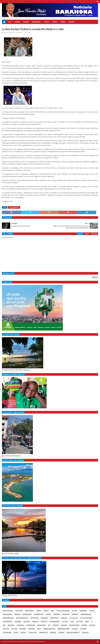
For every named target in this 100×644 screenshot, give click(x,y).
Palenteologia (74, 625)
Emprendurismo (86, 614)
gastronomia (8, 622)
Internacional (36, 22)
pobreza (84, 625)
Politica (47, 22)
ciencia (46, 611)
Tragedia (53, 633)
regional (23, 629)
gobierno (18, 622)
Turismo (61, 633)
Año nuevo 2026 (8, 611)
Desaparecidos (39, 614)
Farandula (44, 618)
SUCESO (16, 633)
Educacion (66, 614)
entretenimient (8, 618)
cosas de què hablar (63, 611)
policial (92, 625)
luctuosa (80, 622)
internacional (55, 622)
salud (39, 629)
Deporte (55, 22)
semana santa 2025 (49, 629)
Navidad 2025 (41, 625)
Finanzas (64, 618)
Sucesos (23, 633)
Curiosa (92, 611)
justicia (65, 622)
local (72, 622)
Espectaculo (34, 618)
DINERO (48, 614)
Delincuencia (7, 614)
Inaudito (35, 622)
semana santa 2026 (63, 629)
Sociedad (71, 22)
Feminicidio (54, 618)
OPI (49, 625)
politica (6, 629)
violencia (85, 633)
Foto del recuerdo (86, 618)
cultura (74, 611)
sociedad (83, 629)
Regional (17, 22)
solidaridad (7, 633)
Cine (52, 611)
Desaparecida (27, 614)
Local (10, 22)
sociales (75, 629)
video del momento (73, 633)
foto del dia (74, 618)
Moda (87, 622)
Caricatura (19, 611)
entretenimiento (14, 207)
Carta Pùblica (29, 611)
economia (57, 614)
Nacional (26, 22)
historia (27, 622)
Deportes (17, 614)
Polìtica (14, 629)
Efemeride (75, 614)
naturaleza (20, 625)
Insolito (44, 622)
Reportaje (31, 629)
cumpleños (83, 611)
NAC (4, 625)
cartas (39, 611)
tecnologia (33, 633)
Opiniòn (64, 625)
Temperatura (43, 633)
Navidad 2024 (31, 625)
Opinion (63, 22)
